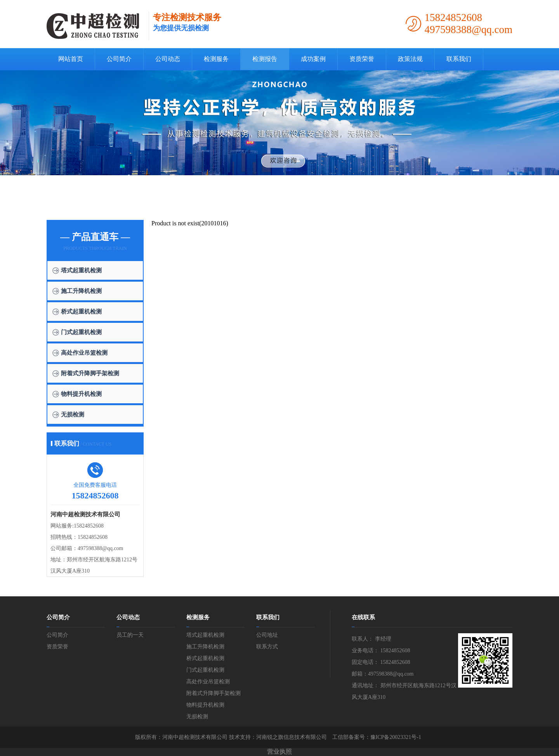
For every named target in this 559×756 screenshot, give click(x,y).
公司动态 (168, 59)
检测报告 (265, 59)
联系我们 (459, 59)
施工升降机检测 (81, 291)
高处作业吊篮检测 (84, 353)
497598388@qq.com (101, 548)
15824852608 (89, 526)
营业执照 (279, 752)
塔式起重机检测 (81, 270)
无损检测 (73, 415)
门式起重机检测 (81, 332)
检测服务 (216, 59)
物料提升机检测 (81, 394)
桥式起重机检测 (81, 312)
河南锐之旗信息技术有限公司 (292, 737)
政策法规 (410, 59)
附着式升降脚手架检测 (90, 373)
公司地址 (267, 635)
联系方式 (267, 647)
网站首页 (71, 59)
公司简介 (119, 59)
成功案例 (313, 59)
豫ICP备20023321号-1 (396, 737)
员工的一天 (130, 635)
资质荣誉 (362, 59)
